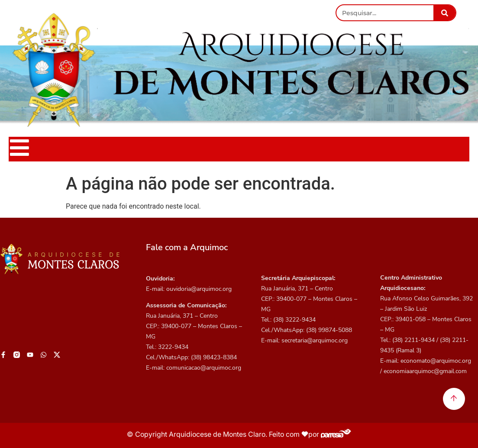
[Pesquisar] (444, 13)
